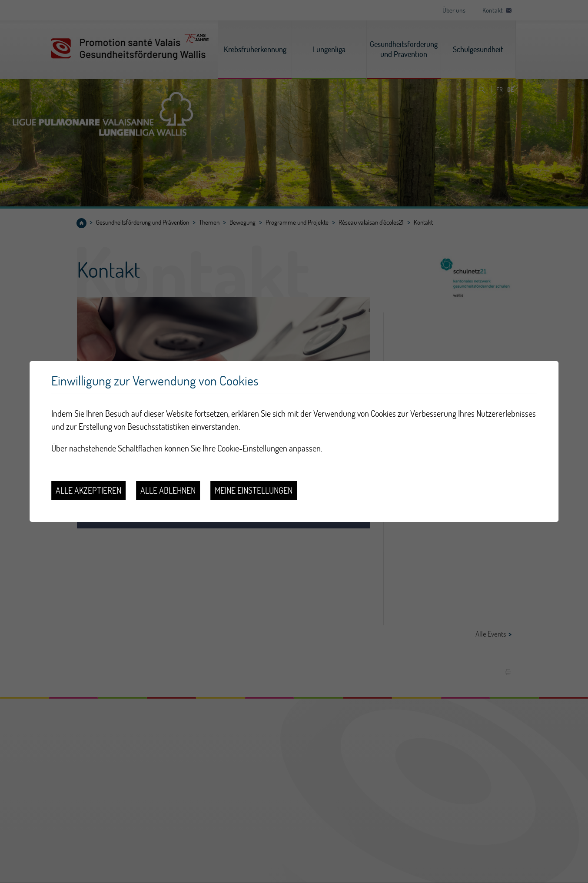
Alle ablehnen (168, 490)
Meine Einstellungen (254, 490)
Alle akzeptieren (88, 490)
